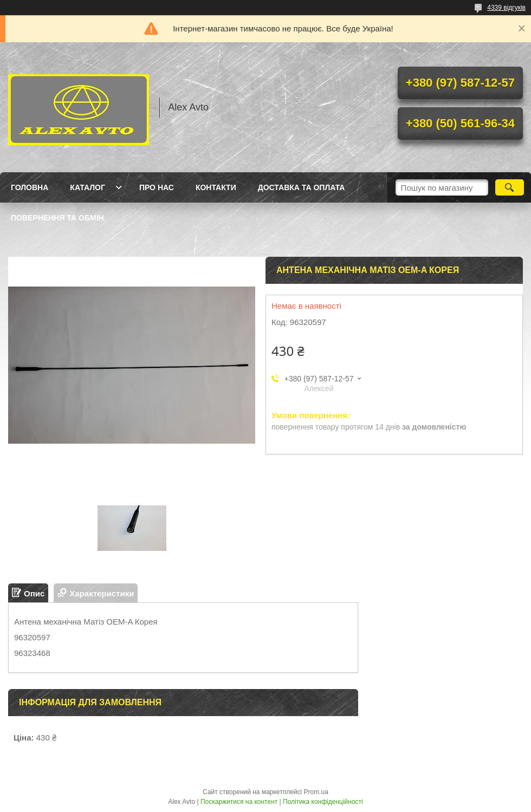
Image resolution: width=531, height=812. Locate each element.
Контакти (216, 187)
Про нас (157, 187)
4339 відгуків (506, 8)
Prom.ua (316, 792)
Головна (30, 187)
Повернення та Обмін (57, 218)
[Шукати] (510, 187)
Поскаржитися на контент (239, 802)
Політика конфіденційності (323, 802)
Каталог (88, 187)
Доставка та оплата (302, 187)
